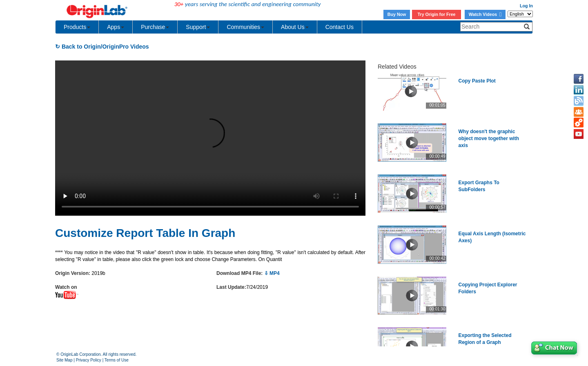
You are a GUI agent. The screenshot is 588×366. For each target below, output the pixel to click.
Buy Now (397, 14)
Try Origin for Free (437, 14)
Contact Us (340, 27)
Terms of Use (117, 360)
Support (198, 27)
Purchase (155, 27)
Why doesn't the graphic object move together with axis (489, 138)
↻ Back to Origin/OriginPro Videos (102, 47)
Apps (116, 27)
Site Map (64, 360)
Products (77, 27)
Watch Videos (485, 14)
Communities (245, 27)
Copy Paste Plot (477, 81)
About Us (295, 27)
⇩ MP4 (272, 273)
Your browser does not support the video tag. (210, 138)
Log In (526, 6)
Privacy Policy (89, 360)
